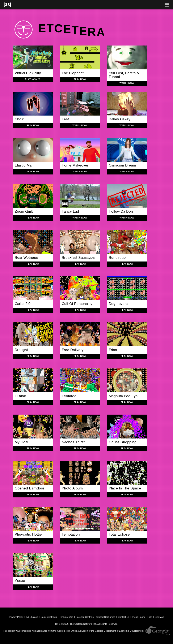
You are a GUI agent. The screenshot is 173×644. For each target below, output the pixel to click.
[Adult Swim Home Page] (13, 5)
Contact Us (124, 617)
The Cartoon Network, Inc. (83, 624)
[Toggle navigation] (167, 5)
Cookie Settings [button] (49, 617)
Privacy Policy (16, 617)
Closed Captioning (106, 617)
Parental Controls (85, 617)
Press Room (138, 617)
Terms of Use (66, 617)
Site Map (159, 617)
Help (150, 617)
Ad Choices (32, 617)
